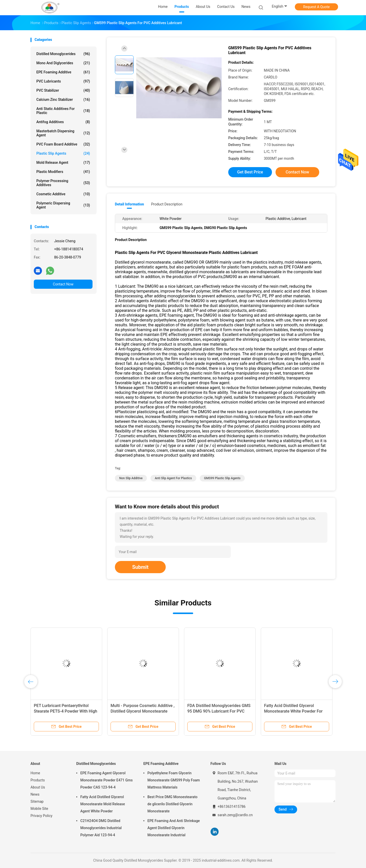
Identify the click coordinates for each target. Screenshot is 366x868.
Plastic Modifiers (63, 172)
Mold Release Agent (63, 163)
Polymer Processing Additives (63, 183)
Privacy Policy (41, 816)
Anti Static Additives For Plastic (63, 111)
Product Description (167, 204)
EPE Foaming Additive (63, 72)
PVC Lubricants (63, 81)
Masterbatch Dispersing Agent (63, 133)
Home (35, 773)
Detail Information (129, 204)
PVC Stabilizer (63, 90)
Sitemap (37, 801)
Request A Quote (316, 7)
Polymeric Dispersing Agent (63, 205)
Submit (140, 567)
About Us (38, 787)
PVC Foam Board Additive (63, 144)
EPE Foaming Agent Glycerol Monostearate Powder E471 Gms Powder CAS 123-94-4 (106, 780)
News (35, 794)
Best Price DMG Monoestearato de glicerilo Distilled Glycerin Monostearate (172, 804)
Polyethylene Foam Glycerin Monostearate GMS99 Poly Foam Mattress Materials (174, 780)
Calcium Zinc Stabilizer (63, 100)
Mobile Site (39, 809)
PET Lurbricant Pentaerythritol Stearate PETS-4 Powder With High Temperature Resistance (65, 711)
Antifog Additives (63, 122)
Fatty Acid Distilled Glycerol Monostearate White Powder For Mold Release (293, 711)
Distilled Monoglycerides (63, 54)
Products (38, 780)
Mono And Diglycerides (63, 63)
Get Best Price (250, 172)
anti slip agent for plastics (173, 478)
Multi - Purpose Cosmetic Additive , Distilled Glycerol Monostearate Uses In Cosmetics (142, 711)
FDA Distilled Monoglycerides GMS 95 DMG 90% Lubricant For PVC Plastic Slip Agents (219, 711)
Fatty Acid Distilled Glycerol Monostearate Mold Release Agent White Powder (103, 804)
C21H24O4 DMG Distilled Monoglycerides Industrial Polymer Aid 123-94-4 (101, 828)
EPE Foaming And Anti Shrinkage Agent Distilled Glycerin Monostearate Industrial (174, 828)
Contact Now (63, 284)
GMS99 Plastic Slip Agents (222, 478)
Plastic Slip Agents (63, 153)
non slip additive (131, 478)
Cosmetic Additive (63, 194)
